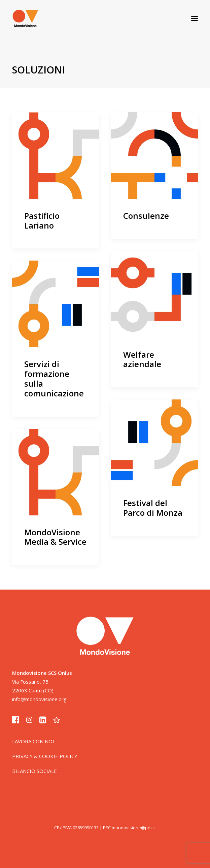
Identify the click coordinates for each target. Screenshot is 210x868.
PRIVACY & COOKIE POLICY (45, 756)
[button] (195, 18)
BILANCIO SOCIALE (34, 771)
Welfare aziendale (142, 359)
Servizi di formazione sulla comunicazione (54, 378)
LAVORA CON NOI (33, 741)
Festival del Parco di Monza (153, 508)
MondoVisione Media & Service (55, 537)
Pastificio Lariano (42, 220)
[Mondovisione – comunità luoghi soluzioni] (25, 18)
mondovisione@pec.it (134, 828)
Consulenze (146, 216)
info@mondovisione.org (39, 699)
